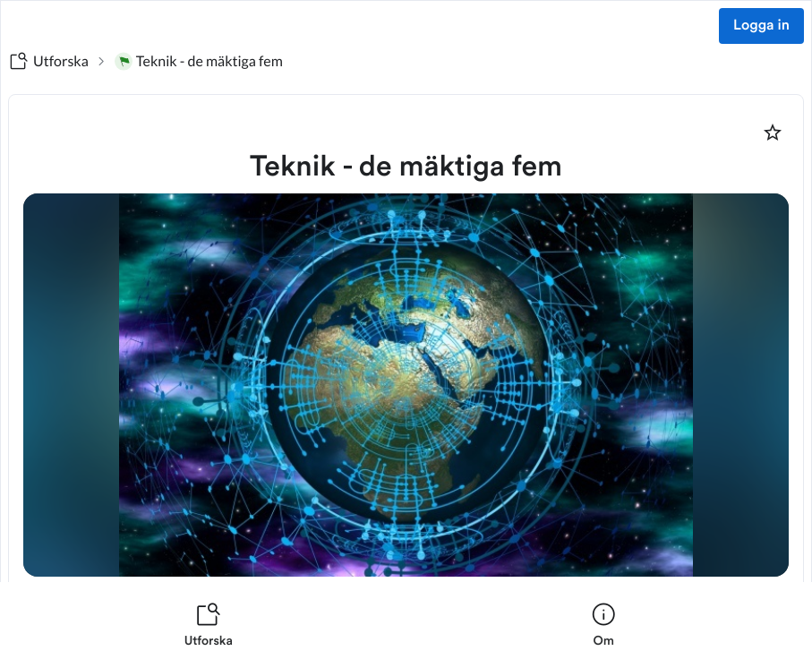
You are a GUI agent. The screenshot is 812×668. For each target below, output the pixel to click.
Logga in (761, 26)
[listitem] (209, 625)
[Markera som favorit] (773, 133)
